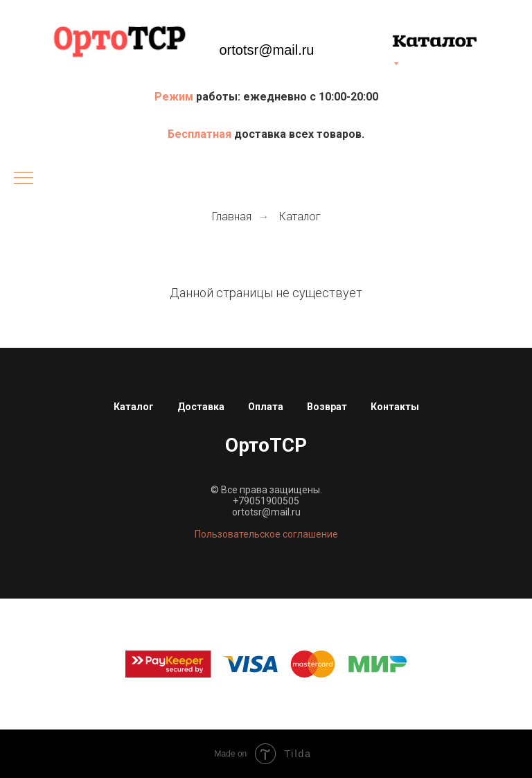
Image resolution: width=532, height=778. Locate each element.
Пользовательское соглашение (266, 534)
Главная (232, 216)
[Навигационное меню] (24, 179)
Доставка (201, 407)
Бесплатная (201, 134)
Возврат (327, 407)
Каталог (300, 216)
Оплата (266, 407)
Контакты (395, 407)
